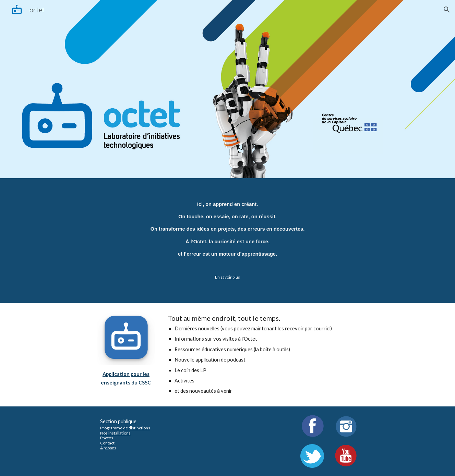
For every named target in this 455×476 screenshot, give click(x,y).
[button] (447, 10)
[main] (227, 241)
